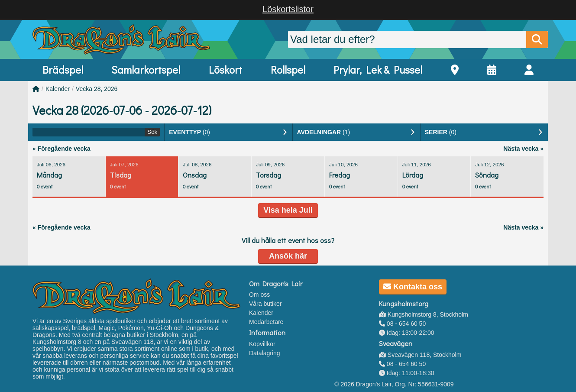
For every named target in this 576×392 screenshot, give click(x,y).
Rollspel (288, 70)
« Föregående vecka (61, 149)
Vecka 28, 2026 (97, 89)
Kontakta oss (413, 287)
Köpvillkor (262, 344)
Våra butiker (265, 304)
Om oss (259, 295)
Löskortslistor (288, 9)
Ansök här (288, 256)
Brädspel (63, 70)
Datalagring (265, 353)
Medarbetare (266, 322)
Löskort (225, 70)
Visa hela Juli (288, 210)
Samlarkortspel (146, 70)
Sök (152, 132)
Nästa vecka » (523, 149)
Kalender (58, 89)
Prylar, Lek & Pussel (378, 70)
